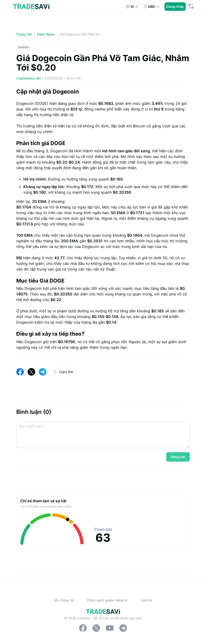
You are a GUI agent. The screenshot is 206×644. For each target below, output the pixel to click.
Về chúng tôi (64, 600)
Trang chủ (24, 34)
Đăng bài (178, 457)
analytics (23, 47)
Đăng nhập (175, 6)
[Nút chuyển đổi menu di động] (191, 6)
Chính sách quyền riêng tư (107, 600)
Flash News (46, 34)
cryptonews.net (29, 78)
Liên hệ (146, 600)
